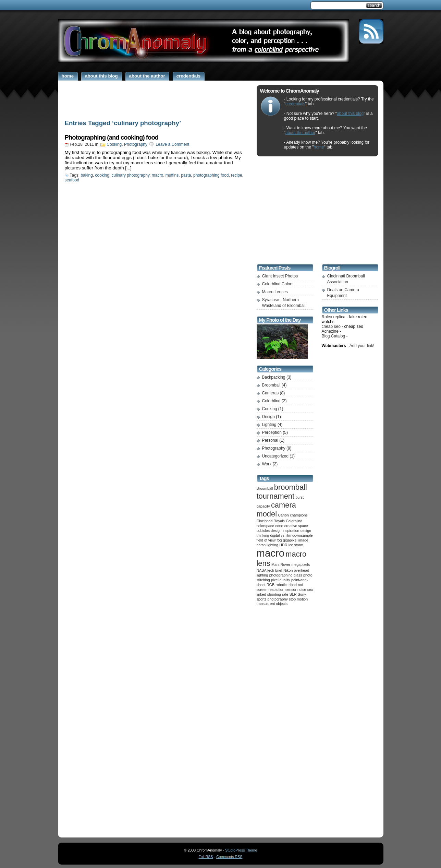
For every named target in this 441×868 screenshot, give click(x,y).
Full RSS (206, 857)
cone (279, 526)
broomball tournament (282, 492)
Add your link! (362, 346)
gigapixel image (296, 540)
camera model (276, 509)
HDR (283, 545)
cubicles (263, 531)
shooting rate (278, 594)
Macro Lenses (275, 292)
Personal (270, 440)
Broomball (271, 385)
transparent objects (272, 604)
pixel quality (281, 580)
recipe (237, 175)
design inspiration (285, 531)
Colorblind (271, 401)
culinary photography (131, 175)
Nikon (288, 570)
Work (267, 464)
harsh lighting (267, 545)
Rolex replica (334, 317)
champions (299, 515)
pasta (186, 175)
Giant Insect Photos (280, 276)
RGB (271, 585)
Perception (272, 432)
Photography (136, 144)
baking (87, 175)
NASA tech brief (269, 570)
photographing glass (286, 575)
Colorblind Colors (278, 284)
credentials (295, 104)
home (319, 147)
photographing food (211, 175)
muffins (172, 175)
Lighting (269, 425)
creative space (296, 526)
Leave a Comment (172, 144)
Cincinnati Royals (271, 521)
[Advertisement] (156, 99)
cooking (102, 175)
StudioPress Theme (241, 850)
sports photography (272, 599)
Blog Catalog (334, 336)
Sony (302, 594)
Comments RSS (229, 857)
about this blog (350, 114)
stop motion (298, 599)
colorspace (266, 526)
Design (268, 417)
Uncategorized (275, 456)
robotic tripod (286, 585)
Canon (283, 515)
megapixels (301, 564)
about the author (300, 133)
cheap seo (331, 326)
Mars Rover (281, 564)
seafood (72, 180)
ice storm (296, 545)
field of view (266, 540)
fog (279, 540)
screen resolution (271, 590)
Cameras (271, 393)
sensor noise (296, 590)
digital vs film (281, 535)
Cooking (114, 144)
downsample (303, 535)
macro (157, 175)
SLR (293, 594)
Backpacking (274, 377)
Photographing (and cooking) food (112, 137)
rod (300, 585)
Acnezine (330, 331)
